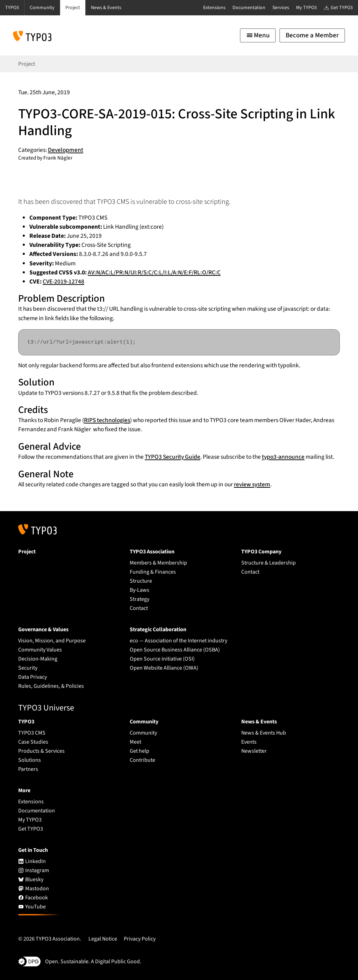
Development (66, 150)
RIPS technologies (107, 420)
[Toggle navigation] (258, 35)
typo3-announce (283, 457)
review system (252, 484)
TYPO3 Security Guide (173, 457)
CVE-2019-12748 (63, 282)
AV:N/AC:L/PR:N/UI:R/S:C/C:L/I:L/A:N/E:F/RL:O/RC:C (154, 272)
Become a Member (312, 35)
